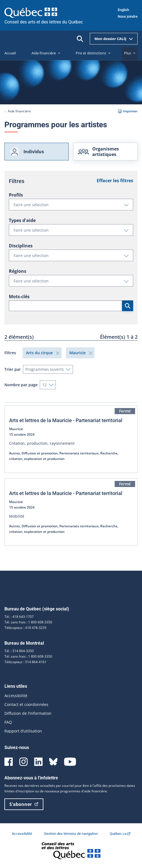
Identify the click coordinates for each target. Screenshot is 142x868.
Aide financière (19, 111)
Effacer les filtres (115, 181)
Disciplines (21, 246)
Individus (27, 152)
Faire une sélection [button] (73, 206)
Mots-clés (19, 297)
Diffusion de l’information (28, 713)
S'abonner (24, 804)
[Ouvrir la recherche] (80, 39)
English (123, 10)
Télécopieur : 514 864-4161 (25, 662)
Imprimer (128, 111)
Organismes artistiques (98, 152)
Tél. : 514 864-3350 (19, 651)
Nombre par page (21, 385)
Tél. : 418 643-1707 (19, 617)
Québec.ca (120, 834)
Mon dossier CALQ (114, 39)
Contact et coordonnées (26, 704)
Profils (16, 195)
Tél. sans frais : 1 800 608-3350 (28, 622)
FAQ (8, 722)
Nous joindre (128, 16)
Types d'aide (22, 220)
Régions (18, 271)
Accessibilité (16, 696)
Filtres (10, 353)
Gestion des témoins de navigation (71, 834)
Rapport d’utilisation (23, 731)
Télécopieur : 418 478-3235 (25, 628)
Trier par (13, 369)
